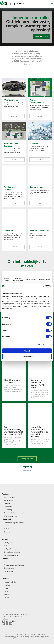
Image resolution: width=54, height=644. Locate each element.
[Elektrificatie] (14, 230)
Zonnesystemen (9, 500)
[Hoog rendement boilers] (40, 230)
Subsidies (7, 532)
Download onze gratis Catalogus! (14, 523)
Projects (7, 588)
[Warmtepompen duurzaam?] (14, 143)
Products (6, 494)
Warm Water (8, 507)
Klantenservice (9, 571)
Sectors (6, 526)
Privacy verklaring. (23, 636)
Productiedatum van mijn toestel (14, 565)
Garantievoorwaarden (11, 555)
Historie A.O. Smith (10, 582)
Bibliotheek (7, 519)
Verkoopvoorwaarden (11, 636)
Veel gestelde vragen (10, 549)
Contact (5, 559)
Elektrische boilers (10, 497)
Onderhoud (8, 546)
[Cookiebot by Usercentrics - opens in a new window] (43, 286)
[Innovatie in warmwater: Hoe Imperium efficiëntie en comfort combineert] (40, 426)
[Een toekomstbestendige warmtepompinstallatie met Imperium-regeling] (14, 426)
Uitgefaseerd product (11, 516)
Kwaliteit (7, 585)
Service (5, 539)
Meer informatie (42, 36)
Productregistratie (10, 562)
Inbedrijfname (8, 543)
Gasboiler (7, 504)
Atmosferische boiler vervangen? (14, 513)
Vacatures (7, 594)
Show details (43, 345)
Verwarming (8, 510)
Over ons (27, 64)
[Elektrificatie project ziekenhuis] (14, 379)
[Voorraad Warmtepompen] (40, 99)
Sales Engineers (9, 568)
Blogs (6, 591)
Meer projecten (27, 459)
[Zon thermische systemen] (14, 186)
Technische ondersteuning (12, 552)
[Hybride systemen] (40, 186)
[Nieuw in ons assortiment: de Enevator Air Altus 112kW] (40, 379)
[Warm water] (40, 143)
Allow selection (27, 357)
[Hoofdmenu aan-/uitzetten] (52, 3)
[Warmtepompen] (14, 99)
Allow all (27, 351)
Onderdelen (8, 529)
